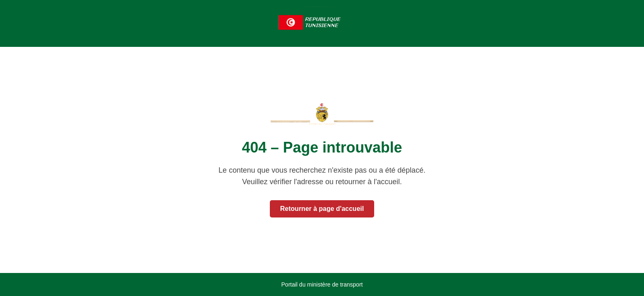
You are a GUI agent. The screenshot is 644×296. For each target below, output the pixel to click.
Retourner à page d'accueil (322, 209)
